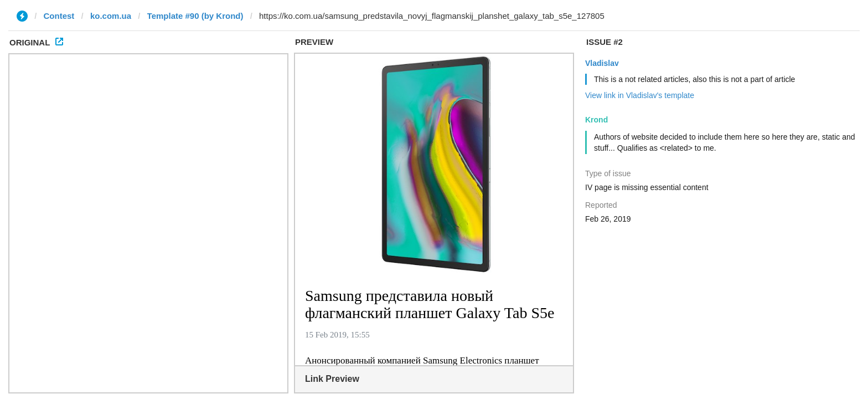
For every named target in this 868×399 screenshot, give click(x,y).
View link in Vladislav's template (640, 95)
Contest (59, 16)
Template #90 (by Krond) (195, 16)
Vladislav (602, 63)
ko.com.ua (111, 16)
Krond (596, 120)
